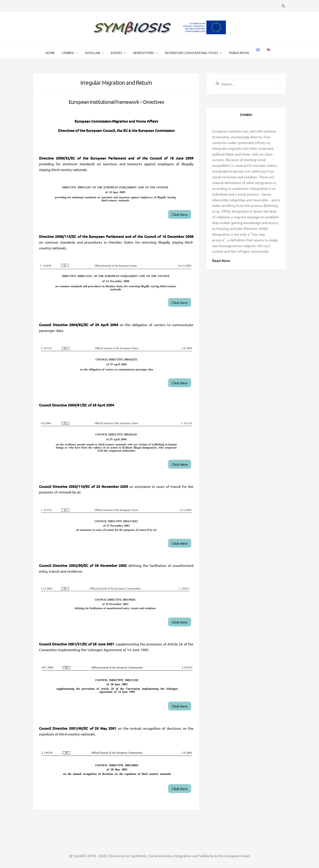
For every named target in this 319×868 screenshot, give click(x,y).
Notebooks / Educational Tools (192, 53)
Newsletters (144, 53)
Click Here (180, 214)
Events (117, 53)
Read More (221, 260)
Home (50, 53)
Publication (239, 53)
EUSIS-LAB (93, 53)
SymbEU (68, 53)
